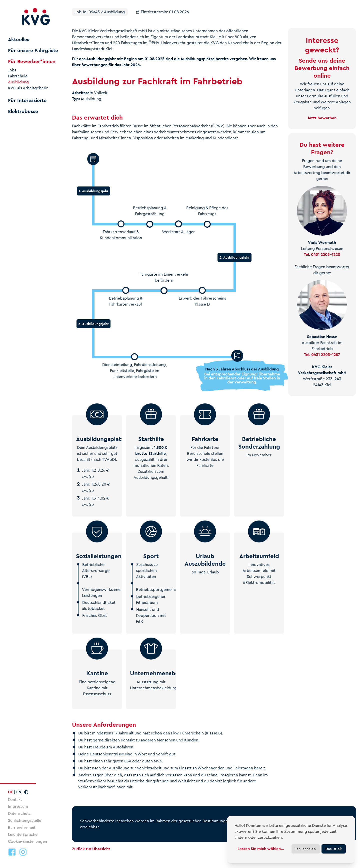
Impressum (18, 806)
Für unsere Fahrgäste (33, 51)
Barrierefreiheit (22, 827)
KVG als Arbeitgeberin (28, 88)
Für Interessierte (27, 101)
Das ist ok (334, 849)
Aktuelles (19, 40)
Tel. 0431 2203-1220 (322, 255)
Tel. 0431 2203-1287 (322, 355)
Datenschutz (19, 813)
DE (10, 792)
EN (19, 792)
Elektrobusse (23, 112)
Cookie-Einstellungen (27, 842)
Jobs (12, 70)
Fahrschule (18, 76)
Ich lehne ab (306, 849)
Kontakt (15, 799)
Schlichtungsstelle (25, 820)
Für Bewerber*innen (32, 62)
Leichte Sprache (23, 834)
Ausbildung (18, 82)
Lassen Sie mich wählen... (261, 849)
